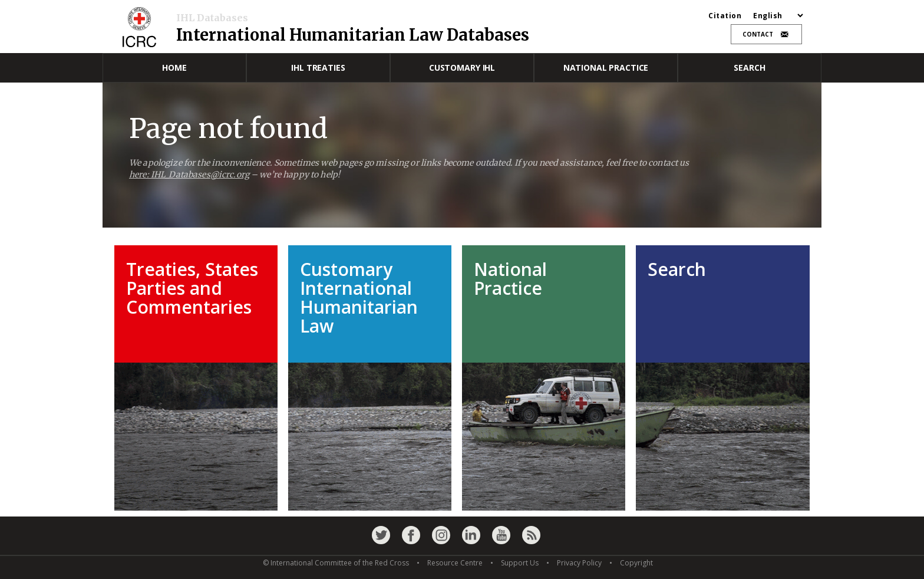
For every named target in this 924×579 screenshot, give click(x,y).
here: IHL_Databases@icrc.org (189, 175)
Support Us (520, 563)
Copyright (636, 563)
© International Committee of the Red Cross (336, 563)
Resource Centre (455, 563)
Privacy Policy (579, 563)
